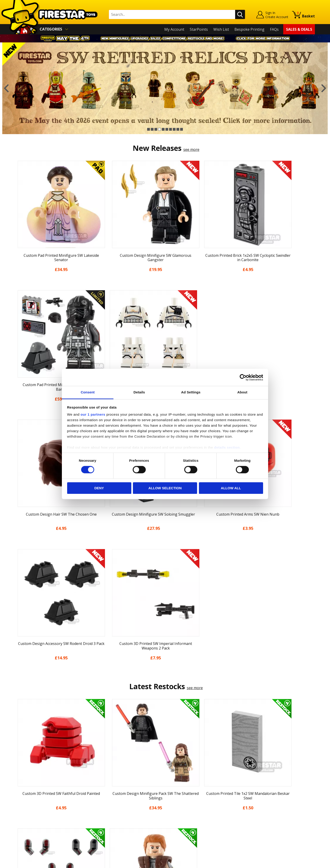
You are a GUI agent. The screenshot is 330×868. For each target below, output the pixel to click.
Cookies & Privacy (30, 814)
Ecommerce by (298, 863)
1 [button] (148, 129)
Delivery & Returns (31, 800)
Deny (99, 488)
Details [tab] (139, 392)
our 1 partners (93, 414)
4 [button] (159, 129)
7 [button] (170, 129)
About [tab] (242, 392)
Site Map (23, 833)
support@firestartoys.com (113, 790)
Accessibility (25, 820)
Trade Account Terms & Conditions (120, 817)
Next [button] (324, 88)
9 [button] (178, 129)
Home (20, 767)
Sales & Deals (299, 29)
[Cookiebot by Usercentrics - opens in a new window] (243, 377)
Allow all (231, 488)
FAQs (274, 29)
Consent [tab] (88, 392)
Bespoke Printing (249, 29)
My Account (174, 29)
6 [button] (167, 129)
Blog (19, 794)
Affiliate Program (105, 824)
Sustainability (27, 827)
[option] (165, 88)
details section (227, 447)
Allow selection (165, 488)
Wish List (221, 29)
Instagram (201, 785)
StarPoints (199, 29)
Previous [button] (6, 88)
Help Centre (100, 775)
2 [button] (152, 129)
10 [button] (181, 129)
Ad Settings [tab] (191, 392)
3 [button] (156, 129)
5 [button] (163, 129)
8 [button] (174, 129)
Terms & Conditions (32, 807)
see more (191, 149)
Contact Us (99, 767)
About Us (23, 781)
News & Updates (29, 787)
